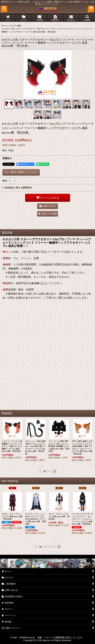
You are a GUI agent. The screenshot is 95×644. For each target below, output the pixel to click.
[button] (4, 9)
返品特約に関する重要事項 (17, 188)
